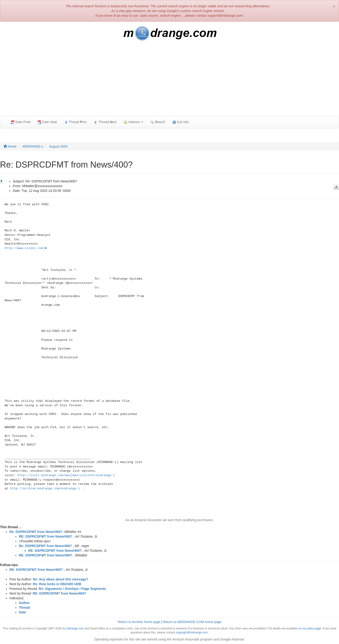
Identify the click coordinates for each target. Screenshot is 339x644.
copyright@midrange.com (192, 632)
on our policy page (310, 628)
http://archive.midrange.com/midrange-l (45, 489)
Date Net (47, 122)
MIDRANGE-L (33, 146)
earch (158, 122)
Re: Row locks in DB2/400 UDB (57, 584)
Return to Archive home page (139, 622)
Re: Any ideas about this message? (61, 579)
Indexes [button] (133, 122)
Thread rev (75, 122)
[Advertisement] (169, 80)
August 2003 (59, 146)
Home (10, 146)
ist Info (181, 122)
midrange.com (75, 628)
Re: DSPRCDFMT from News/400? (36, 532)
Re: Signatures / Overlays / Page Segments (73, 589)
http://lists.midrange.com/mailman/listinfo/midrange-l (66, 475)
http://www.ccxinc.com (24, 248)
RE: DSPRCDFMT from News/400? (46, 536)
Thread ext (105, 122)
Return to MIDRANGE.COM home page (192, 622)
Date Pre (21, 122)
